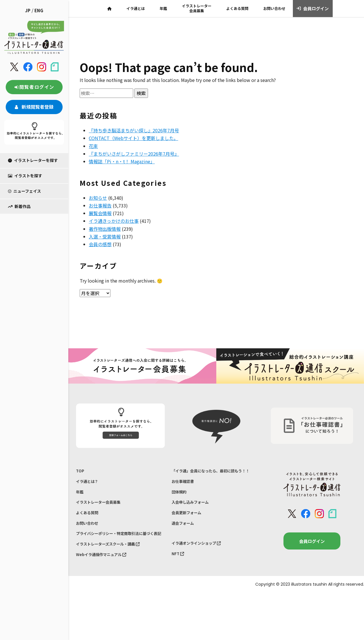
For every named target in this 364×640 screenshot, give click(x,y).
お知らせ (98, 198)
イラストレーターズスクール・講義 (113, 561)
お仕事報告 (100, 205)
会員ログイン (313, 9)
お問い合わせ (274, 8)
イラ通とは (136, 8)
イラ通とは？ (89, 483)
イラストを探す (25, 176)
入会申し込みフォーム (193, 514)
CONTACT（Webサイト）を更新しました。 (133, 138)
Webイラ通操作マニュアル (105, 573)
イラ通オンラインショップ (200, 559)
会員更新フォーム (189, 526)
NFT (178, 571)
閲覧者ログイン (34, 87)
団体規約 (180, 502)
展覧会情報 (100, 213)
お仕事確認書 (184, 490)
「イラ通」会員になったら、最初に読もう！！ (210, 475)
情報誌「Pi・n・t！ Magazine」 (122, 161)
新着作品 (19, 206)
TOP (80, 471)
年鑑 (163, 8)
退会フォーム (184, 538)
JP (28, 10)
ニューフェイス (24, 191)
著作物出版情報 (105, 229)
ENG (39, 10)
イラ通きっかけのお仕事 (114, 221)
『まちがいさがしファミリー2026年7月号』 (134, 154)
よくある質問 (237, 8)
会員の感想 (100, 244)
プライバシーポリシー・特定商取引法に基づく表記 (119, 546)
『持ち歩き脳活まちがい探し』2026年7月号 (134, 130)
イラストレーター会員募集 (197, 8)
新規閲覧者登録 (34, 107)
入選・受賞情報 (105, 236)
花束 (93, 146)
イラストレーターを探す (33, 160)
